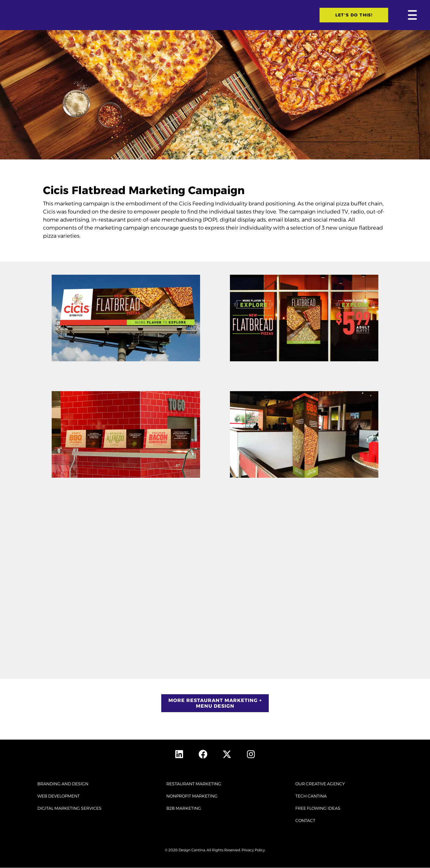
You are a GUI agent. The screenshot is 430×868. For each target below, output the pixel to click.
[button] (411, 15)
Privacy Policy (253, 850)
